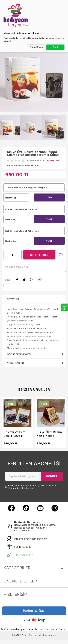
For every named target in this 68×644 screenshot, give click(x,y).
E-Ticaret (24, 635)
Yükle (49, 197)
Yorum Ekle (53, 161)
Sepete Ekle (39, 255)
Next (61, 423)
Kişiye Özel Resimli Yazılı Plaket (50, 433)
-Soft (16, 635)
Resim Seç (16, 197)
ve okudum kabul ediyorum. (32, 487)
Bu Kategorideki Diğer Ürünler (23, 165)
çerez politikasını (47, 485)
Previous (7, 423)
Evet (55, 47)
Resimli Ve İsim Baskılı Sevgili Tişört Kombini (14, 433)
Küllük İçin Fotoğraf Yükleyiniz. (22, 209)
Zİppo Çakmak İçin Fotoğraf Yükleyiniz (26, 188)
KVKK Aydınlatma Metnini (21, 485)
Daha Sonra (36, 47)
